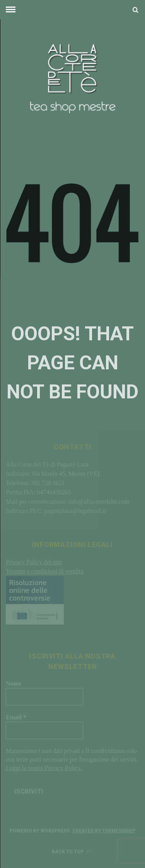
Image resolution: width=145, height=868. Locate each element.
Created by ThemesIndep (104, 831)
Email (16, 717)
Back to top (72, 852)
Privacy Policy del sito (34, 562)
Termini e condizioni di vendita (45, 571)
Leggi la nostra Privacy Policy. (44, 768)
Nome (14, 684)
